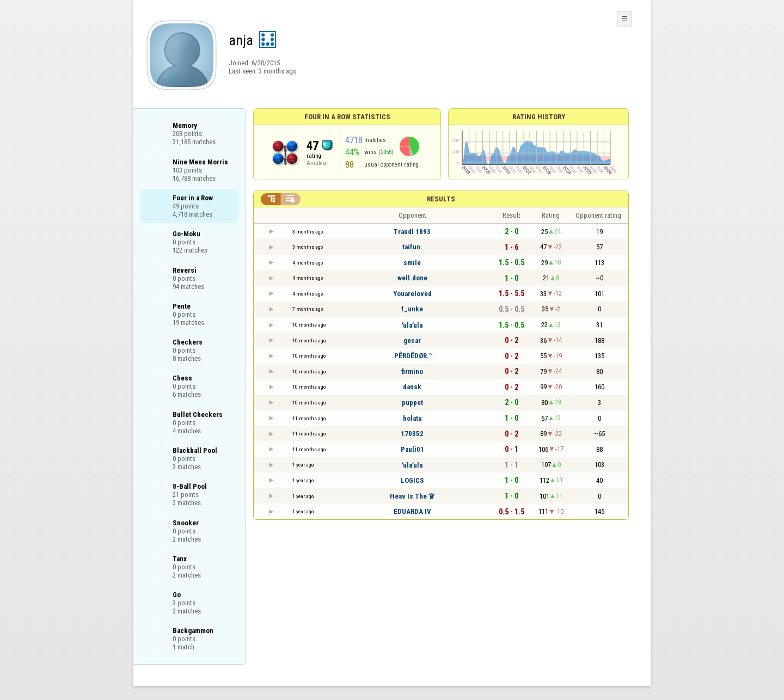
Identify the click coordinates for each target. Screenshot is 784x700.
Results (441, 199)
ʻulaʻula (412, 325)
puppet (412, 403)
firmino (412, 372)
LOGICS (412, 480)
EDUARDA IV (412, 511)
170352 (412, 434)
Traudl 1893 (412, 232)
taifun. (412, 247)
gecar (412, 340)
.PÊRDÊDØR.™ (412, 356)
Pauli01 (412, 449)
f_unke (412, 309)
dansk (412, 387)
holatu (412, 418)
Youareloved (412, 294)
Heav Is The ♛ (412, 496)
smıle (412, 263)
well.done (412, 278)
